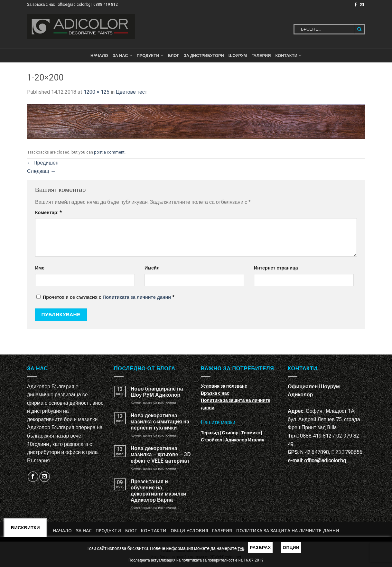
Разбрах (260, 547)
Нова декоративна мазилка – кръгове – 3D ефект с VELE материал (161, 454)
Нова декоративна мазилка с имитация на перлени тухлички (160, 422)
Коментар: (48, 213)
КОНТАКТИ (288, 56)
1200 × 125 (97, 92)
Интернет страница (276, 268)
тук (241, 548)
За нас (122, 56)
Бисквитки (25, 528)
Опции (291, 547)
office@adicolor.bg (325, 461)
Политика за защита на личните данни (288, 530)
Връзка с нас (215, 393)
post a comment (109, 152)
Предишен (43, 163)
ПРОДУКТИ (150, 56)
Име (40, 268)
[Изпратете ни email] (362, 5)
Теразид (210, 433)
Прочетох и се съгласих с (105, 297)
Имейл (152, 268)
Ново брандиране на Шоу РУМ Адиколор (157, 392)
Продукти (108, 530)
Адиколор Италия (245, 440)
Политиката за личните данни (137, 297)
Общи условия (189, 530)
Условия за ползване (224, 386)
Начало (99, 56)
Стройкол (212, 440)
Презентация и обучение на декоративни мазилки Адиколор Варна (159, 491)
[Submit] (360, 29)
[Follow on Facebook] (356, 5)
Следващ (41, 171)
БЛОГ (174, 56)
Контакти (154, 530)
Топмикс (251, 433)
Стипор (230, 433)
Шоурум (238, 56)
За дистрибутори (204, 56)
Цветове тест (131, 92)
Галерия (261, 56)
